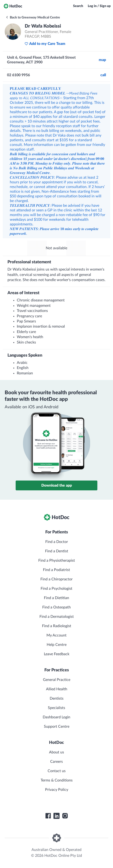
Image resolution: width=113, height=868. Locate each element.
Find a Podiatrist (56, 570)
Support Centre (57, 727)
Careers (56, 762)
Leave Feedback (57, 654)
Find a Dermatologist (57, 617)
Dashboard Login (56, 717)
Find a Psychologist (56, 589)
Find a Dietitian (56, 598)
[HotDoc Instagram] (65, 816)
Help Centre (57, 645)
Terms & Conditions (57, 780)
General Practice (57, 680)
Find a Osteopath (56, 607)
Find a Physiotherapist (57, 561)
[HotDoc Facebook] (48, 816)
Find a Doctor (57, 542)
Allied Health (57, 689)
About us (56, 752)
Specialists (56, 708)
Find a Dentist (57, 551)
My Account (56, 635)
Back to (33, 18)
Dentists (57, 698)
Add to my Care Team (45, 44)
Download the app (57, 485)
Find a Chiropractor (56, 579)
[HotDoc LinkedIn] (56, 816)
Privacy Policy (57, 790)
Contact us (57, 771)
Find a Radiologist (57, 626)
